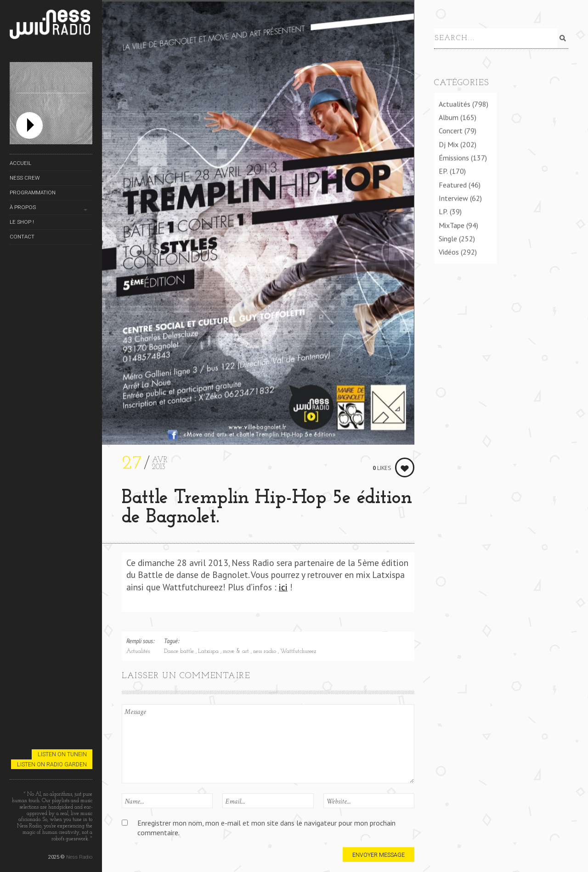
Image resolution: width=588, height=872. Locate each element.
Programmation (33, 193)
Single (448, 238)
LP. (443, 211)
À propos (23, 207)
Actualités (138, 651)
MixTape (452, 225)
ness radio (266, 651)
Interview (453, 198)
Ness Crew (25, 178)
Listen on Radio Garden (52, 764)
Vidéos (449, 252)
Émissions (454, 158)
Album (449, 117)
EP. (443, 171)
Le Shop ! (22, 222)
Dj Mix (449, 144)
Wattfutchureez (298, 651)
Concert (451, 130)
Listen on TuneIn (62, 754)
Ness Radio (79, 857)
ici (283, 587)
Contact (22, 237)
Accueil (20, 163)
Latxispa (209, 651)
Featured (453, 185)
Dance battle (180, 651)
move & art (237, 651)
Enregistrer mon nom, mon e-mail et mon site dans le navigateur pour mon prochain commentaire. (266, 828)
